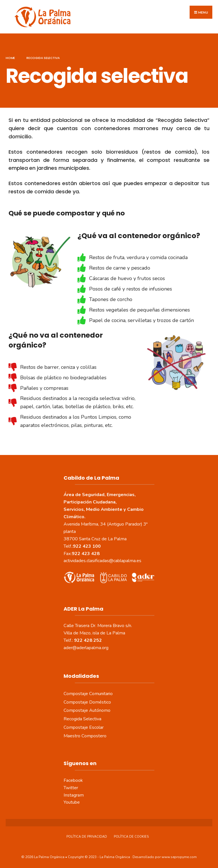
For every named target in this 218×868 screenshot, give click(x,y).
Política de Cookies (131, 836)
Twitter (71, 787)
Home (10, 58)
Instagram (74, 795)
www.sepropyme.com (179, 857)
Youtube (72, 802)
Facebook (73, 780)
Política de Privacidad (87, 836)
